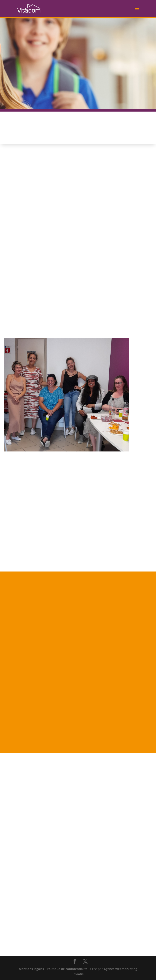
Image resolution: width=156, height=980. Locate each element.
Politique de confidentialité (67, 969)
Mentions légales (31, 969)
